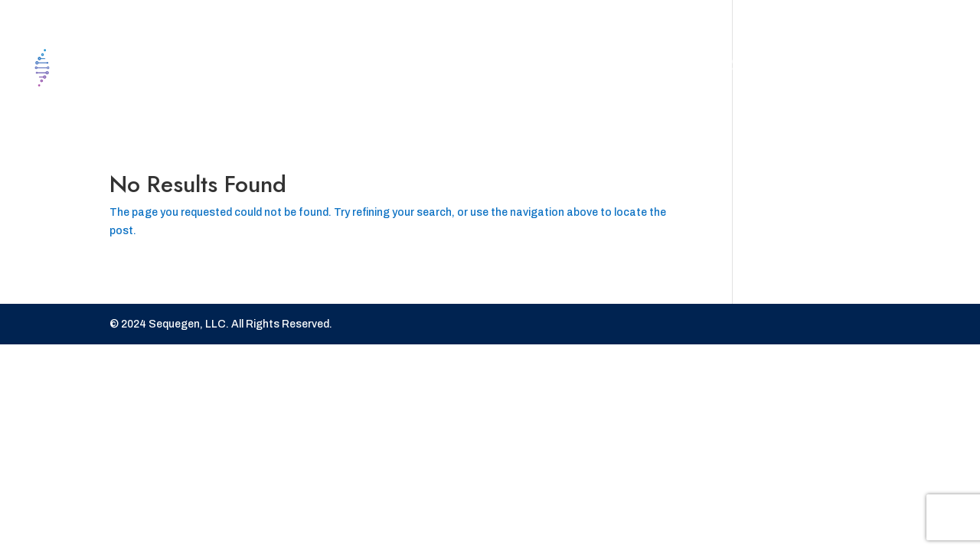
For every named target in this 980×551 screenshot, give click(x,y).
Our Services (723, 67)
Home (528, 67)
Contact (608, 67)
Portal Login (859, 67)
